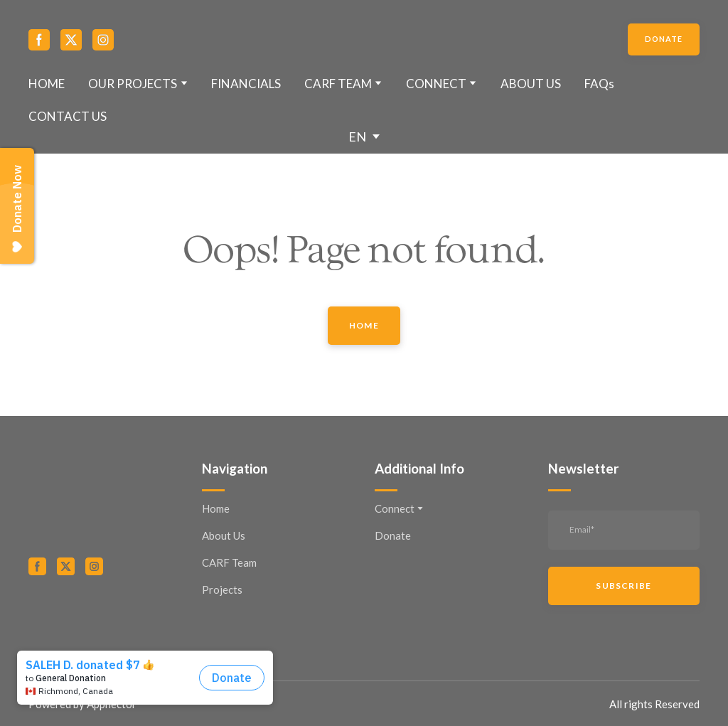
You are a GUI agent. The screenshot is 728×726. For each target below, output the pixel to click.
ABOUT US (531, 84)
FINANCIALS (246, 84)
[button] (39, 40)
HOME (47, 84)
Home (216, 508)
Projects (222, 589)
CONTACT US (68, 116)
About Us (224, 535)
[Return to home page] (364, 40)
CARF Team (229, 562)
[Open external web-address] (105, 618)
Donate (393, 535)
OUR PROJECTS (133, 84)
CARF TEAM (338, 84)
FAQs (599, 84)
